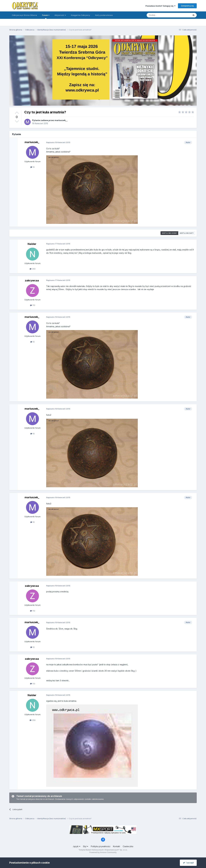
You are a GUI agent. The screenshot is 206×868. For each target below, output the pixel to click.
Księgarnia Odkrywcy (80, 15)
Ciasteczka (128, 846)
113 (33, 305)
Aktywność (60, 15)
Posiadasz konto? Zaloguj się (160, 6)
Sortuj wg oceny (169, 233)
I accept (188, 863)
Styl (86, 846)
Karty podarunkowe (104, 15)
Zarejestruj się (187, 6)
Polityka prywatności (101, 846)
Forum (46, 16)
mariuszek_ (61, 120)
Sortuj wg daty (187, 233)
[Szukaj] (161, 15)
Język (77, 846)
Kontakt (117, 846)
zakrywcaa (32, 280)
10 (32, 167)
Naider (32, 244)
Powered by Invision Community (103, 852)
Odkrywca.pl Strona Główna (24, 15)
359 (33, 269)
